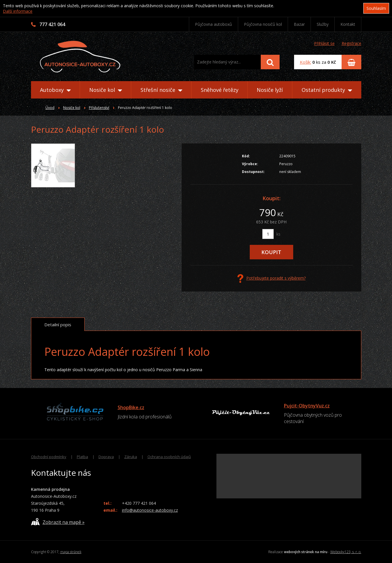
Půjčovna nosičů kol (263, 24)
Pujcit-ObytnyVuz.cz (307, 406)
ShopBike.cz (131, 407)
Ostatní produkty (327, 90)
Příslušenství (99, 108)
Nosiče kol (106, 90)
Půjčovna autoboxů (214, 24)
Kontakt (348, 24)
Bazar (299, 24)
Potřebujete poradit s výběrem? (271, 278)
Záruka (131, 457)
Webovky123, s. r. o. (346, 552)
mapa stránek (71, 552)
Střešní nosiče (161, 90)
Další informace (18, 11)
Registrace (351, 43)
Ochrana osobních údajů (169, 457)
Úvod (50, 108)
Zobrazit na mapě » (58, 522)
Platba (82, 457)
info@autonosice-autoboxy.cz (150, 510)
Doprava (106, 457)
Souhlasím (376, 8)
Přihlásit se (324, 43)
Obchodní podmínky (49, 457)
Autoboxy (55, 90)
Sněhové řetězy (220, 90)
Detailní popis (58, 325)
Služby (323, 24)
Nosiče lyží (270, 90)
